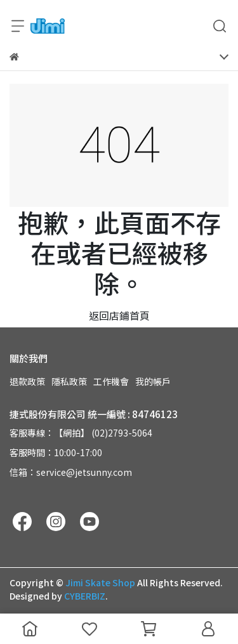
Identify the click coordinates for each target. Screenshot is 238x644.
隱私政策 (69, 381)
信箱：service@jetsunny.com (71, 472)
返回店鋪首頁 (119, 315)
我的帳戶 (153, 381)
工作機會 (111, 381)
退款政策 (27, 381)
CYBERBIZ (85, 596)
